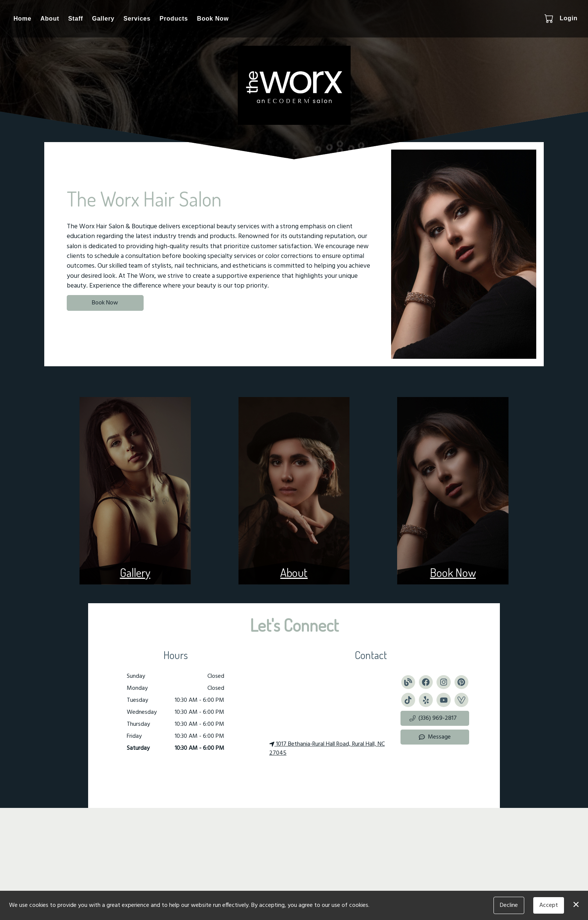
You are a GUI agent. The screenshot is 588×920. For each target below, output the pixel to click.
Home (22, 19)
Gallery (103, 19)
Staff (76, 19)
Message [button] (435, 737)
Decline (509, 905)
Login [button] (568, 18)
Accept (549, 905)
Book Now (213, 19)
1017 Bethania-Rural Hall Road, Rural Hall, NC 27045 (327, 749)
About (50, 19)
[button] (550, 18)
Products (174, 19)
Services (137, 19)
